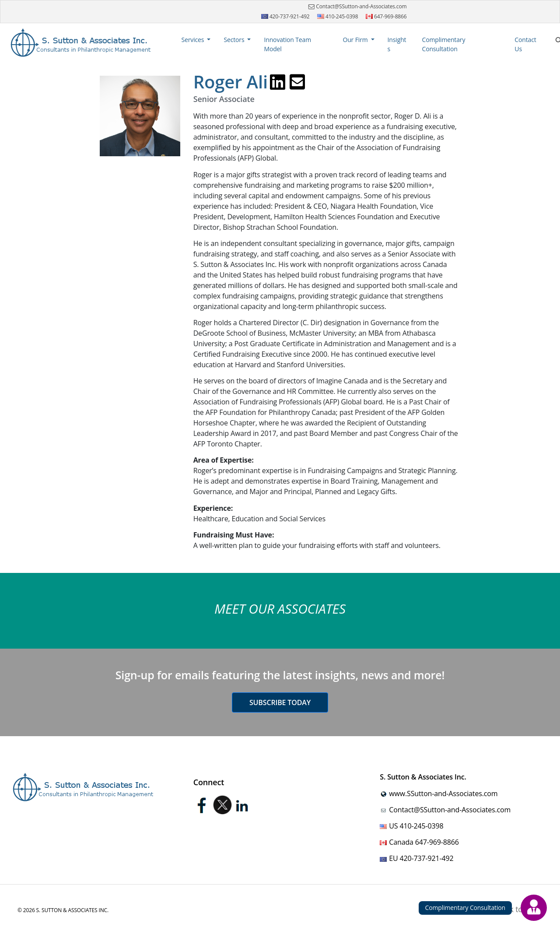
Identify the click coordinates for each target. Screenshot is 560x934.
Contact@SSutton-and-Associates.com (356, 7)
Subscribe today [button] (280, 702)
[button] (196, 40)
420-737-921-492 (285, 16)
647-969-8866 (386, 16)
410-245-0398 (338, 16)
